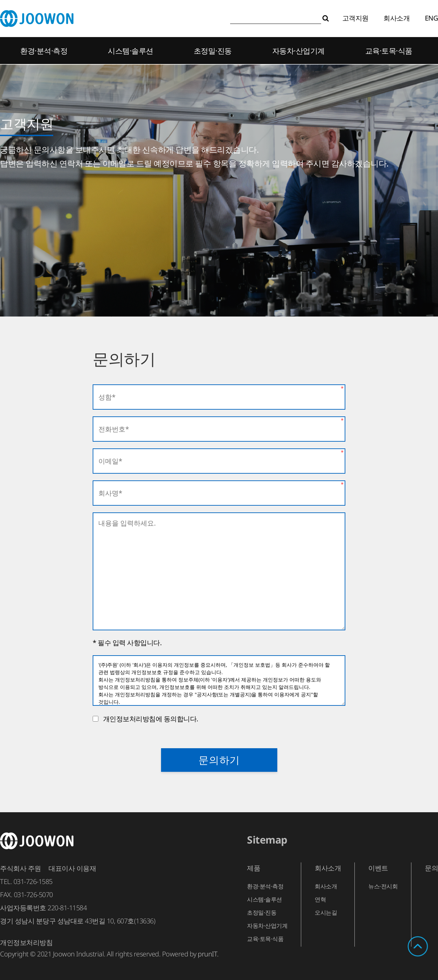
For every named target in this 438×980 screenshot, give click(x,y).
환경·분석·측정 (44, 51)
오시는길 (326, 912)
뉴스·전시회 (383, 886)
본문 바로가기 (0, 0)
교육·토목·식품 (389, 51)
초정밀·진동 (213, 51)
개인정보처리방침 (26, 942)
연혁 (320, 899)
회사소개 (397, 18)
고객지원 (355, 18)
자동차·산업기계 (299, 51)
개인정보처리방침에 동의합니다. (149, 719)
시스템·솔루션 (131, 51)
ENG (432, 18)
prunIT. (208, 954)
